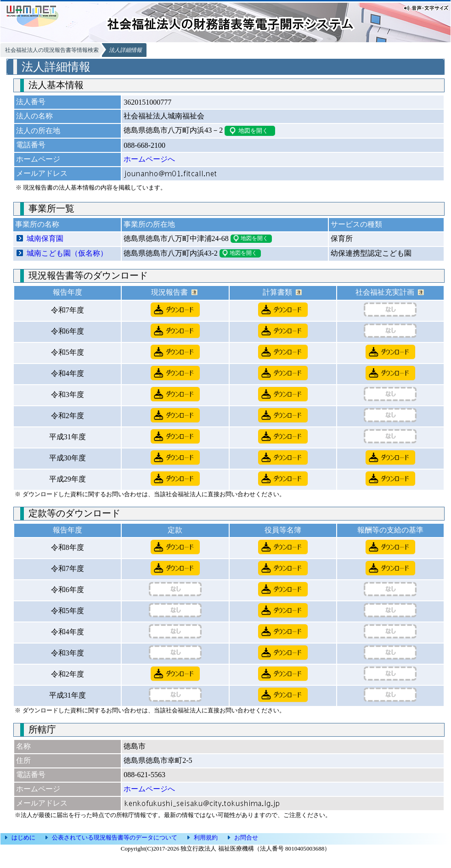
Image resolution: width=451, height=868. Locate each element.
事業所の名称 (37, 224)
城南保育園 (45, 238)
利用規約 (206, 837)
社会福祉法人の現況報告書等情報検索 (52, 50)
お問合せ (246, 837)
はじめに (23, 837)
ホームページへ (149, 159)
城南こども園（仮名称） (67, 253)
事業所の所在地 (149, 224)
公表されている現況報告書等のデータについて (115, 837)
